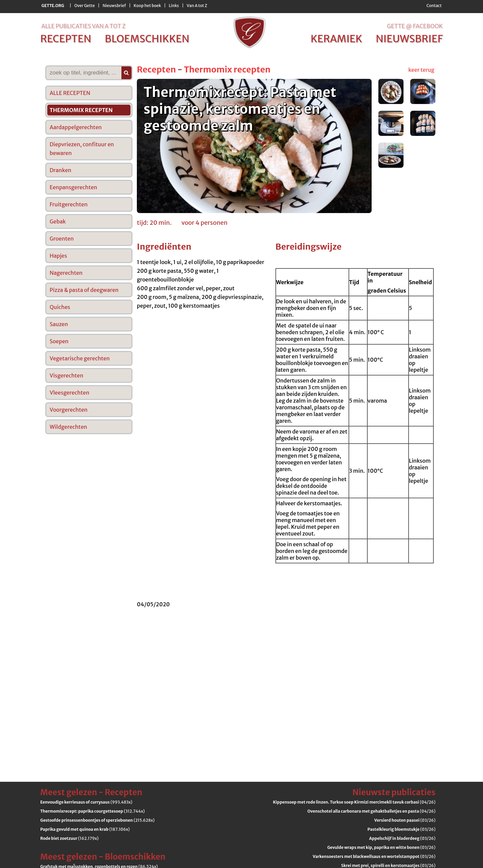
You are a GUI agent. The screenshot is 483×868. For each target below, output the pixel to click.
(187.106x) (85, 829)
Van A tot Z (197, 6)
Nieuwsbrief (114, 6)
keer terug (421, 70)
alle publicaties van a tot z (83, 26)
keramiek (336, 39)
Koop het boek (147, 6)
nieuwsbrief (409, 39)
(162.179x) (69, 838)
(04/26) (354, 802)
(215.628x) (97, 820)
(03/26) (405, 820)
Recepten (156, 69)
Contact (434, 6)
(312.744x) (92, 811)
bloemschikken (147, 39)
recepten (66, 39)
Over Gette (84, 6)
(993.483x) (86, 802)
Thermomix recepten (227, 69)
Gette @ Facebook (415, 26)
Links (174, 6)
